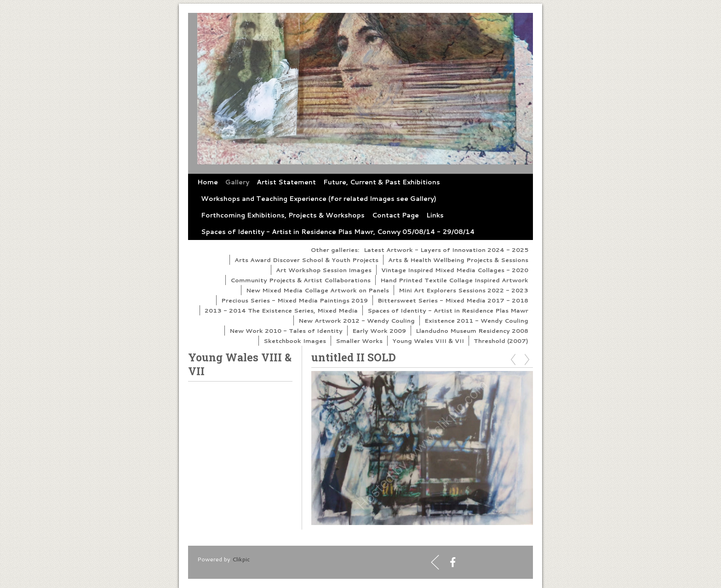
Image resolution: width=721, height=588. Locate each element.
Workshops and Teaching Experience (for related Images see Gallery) (319, 199)
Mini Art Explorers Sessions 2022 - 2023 (463, 290)
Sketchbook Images (295, 341)
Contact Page (395, 215)
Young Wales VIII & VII (428, 341)
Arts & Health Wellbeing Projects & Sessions (458, 260)
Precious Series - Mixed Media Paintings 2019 (295, 300)
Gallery (237, 182)
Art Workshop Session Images (324, 270)
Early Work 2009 (379, 331)
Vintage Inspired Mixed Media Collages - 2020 (455, 270)
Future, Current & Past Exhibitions (382, 182)
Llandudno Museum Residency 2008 (472, 331)
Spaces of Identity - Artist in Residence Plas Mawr (448, 310)
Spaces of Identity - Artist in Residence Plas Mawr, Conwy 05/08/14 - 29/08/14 (338, 232)
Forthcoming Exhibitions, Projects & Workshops (283, 215)
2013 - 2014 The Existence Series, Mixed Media (281, 310)
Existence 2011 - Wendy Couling (476, 320)
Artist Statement (286, 182)
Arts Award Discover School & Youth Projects (306, 260)
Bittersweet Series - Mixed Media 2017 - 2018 (453, 300)
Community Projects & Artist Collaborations (300, 280)
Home (208, 182)
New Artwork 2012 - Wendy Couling (357, 320)
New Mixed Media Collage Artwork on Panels (318, 290)
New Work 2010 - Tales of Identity (286, 331)
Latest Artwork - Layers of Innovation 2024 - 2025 (446, 250)
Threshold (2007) (501, 341)
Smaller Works (359, 341)
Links (435, 215)
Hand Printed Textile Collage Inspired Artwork (454, 280)
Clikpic (241, 559)
